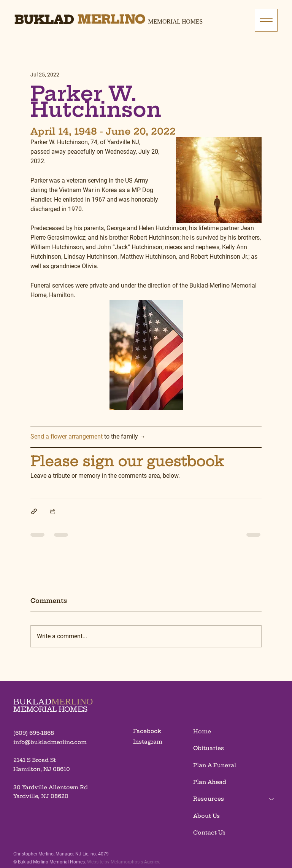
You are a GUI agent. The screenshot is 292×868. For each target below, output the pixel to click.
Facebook (147, 731)
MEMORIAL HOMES (50, 709)
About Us (206, 816)
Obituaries (209, 748)
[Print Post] (53, 511)
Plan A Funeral (215, 765)
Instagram (148, 742)
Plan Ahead (210, 782)
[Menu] (266, 20)
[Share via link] (34, 511)
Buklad (44, 19)
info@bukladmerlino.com (50, 742)
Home (202, 731)
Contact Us (209, 833)
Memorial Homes (176, 21)
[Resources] (272, 799)
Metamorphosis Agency (135, 862)
